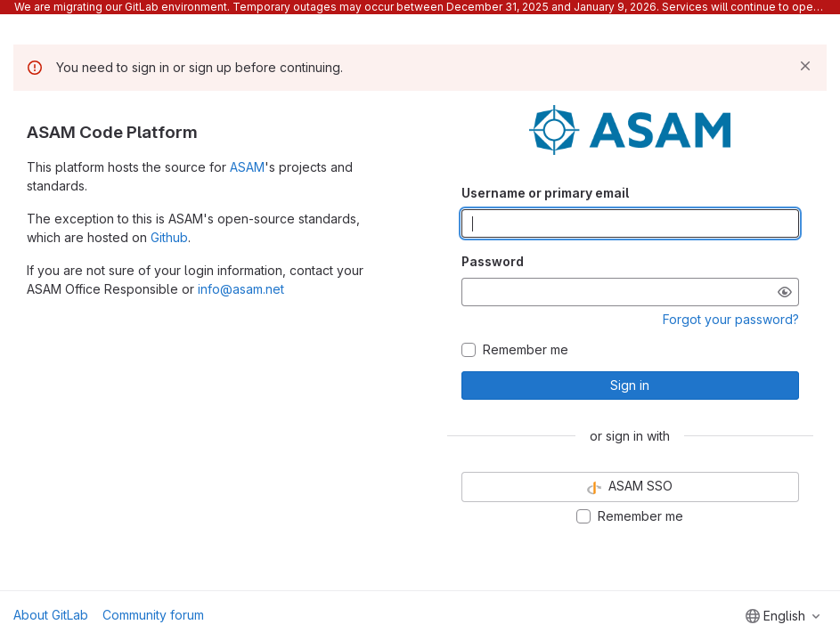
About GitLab (51, 615)
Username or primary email (545, 193)
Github (169, 237)
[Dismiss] (805, 66)
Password (493, 261)
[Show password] (785, 292)
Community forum (153, 615)
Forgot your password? (731, 319)
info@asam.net (241, 289)
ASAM (247, 167)
